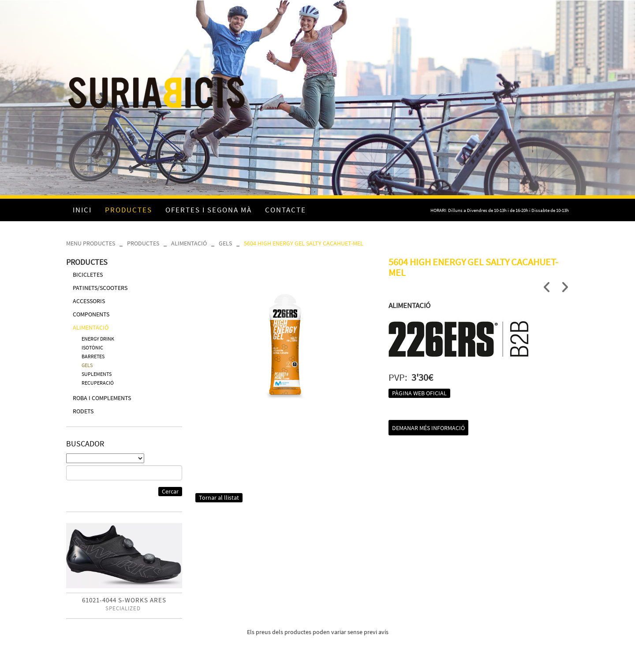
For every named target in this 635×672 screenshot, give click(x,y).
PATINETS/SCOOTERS (100, 288)
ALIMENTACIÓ (189, 243)
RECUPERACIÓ (98, 383)
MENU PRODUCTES (91, 243)
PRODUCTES (143, 243)
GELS (225, 243)
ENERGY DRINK (98, 339)
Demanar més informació (428, 428)
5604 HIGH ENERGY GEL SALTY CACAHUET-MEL (304, 243)
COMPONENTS (91, 314)
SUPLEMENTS (97, 374)
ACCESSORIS (89, 301)
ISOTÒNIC (92, 347)
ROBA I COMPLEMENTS (102, 398)
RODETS (83, 411)
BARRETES (93, 356)
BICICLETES (88, 275)
